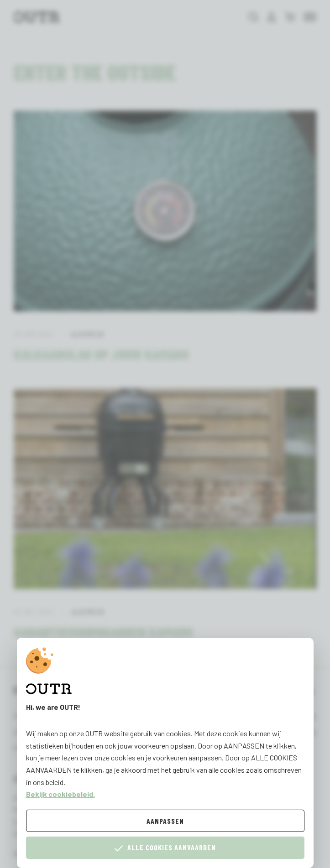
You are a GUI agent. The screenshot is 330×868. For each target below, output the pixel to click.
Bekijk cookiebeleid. (60, 794)
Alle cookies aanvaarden (165, 848)
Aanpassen (165, 821)
